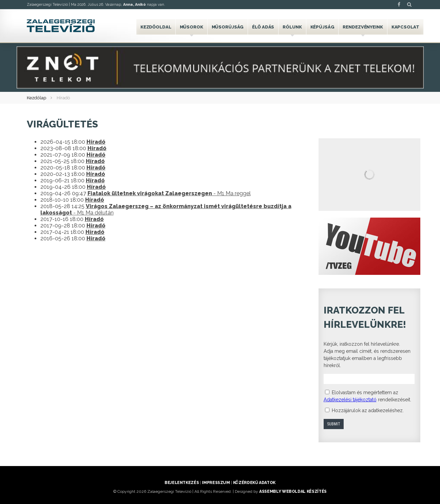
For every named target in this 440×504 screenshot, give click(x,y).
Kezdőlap (36, 98)
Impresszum (216, 483)
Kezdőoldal (156, 27)
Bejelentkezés (182, 483)
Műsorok (192, 27)
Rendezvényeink (363, 27)
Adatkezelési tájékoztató (350, 400)
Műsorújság (228, 27)
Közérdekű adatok (254, 483)
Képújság (322, 27)
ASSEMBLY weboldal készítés (293, 491)
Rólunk (292, 27)
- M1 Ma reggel (169, 193)
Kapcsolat (405, 27)
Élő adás (263, 27)
